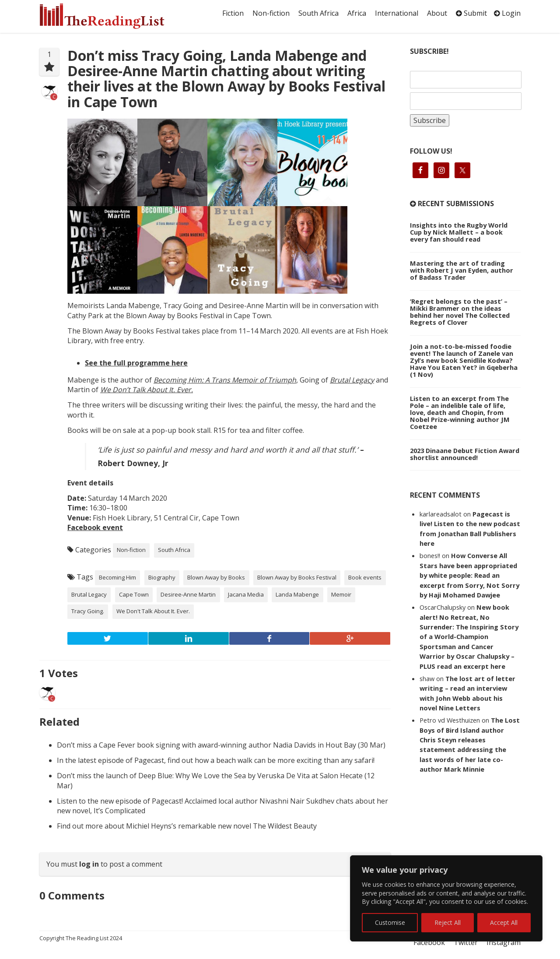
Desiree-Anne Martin (188, 594)
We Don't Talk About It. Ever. (153, 611)
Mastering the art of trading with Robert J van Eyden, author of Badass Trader (462, 270)
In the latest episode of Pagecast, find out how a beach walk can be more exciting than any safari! (216, 760)
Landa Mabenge (297, 594)
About (437, 13)
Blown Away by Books (216, 577)
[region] (446, 898)
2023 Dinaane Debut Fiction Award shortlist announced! (465, 454)
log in (89, 864)
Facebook (429, 942)
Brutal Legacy (352, 380)
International (397, 13)
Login (507, 13)
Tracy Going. (88, 611)
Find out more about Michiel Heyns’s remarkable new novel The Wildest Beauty (187, 826)
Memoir (341, 594)
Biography (162, 577)
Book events (365, 577)
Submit (471, 13)
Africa (357, 13)
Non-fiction (271, 13)
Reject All (448, 922)
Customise (390, 922)
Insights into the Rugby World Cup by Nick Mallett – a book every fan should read (459, 232)
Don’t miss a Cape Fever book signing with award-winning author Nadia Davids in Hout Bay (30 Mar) (221, 745)
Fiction (233, 13)
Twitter (466, 942)
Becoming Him (117, 577)
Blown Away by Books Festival (297, 577)
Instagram (504, 942)
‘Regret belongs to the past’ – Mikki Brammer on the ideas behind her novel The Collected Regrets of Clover (460, 312)
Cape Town (134, 594)
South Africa (318, 13)
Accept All (504, 922)
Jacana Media (246, 594)
